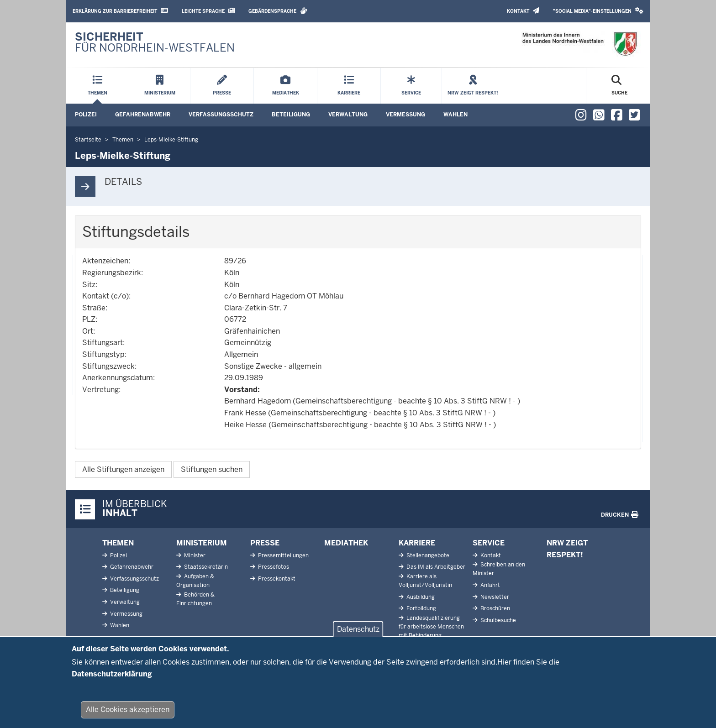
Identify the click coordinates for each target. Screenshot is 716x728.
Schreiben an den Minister (499, 569)
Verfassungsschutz (221, 115)
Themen (118, 543)
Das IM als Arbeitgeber (435, 567)
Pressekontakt (276, 579)
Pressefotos (273, 567)
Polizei (86, 115)
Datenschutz (358, 635)
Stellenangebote (427, 555)
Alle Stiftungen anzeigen (123, 469)
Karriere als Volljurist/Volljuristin (425, 581)
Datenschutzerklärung (112, 679)
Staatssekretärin (205, 567)
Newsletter (494, 597)
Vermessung (405, 115)
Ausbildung (420, 597)
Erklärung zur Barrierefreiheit (120, 11)
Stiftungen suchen (212, 469)
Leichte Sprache (208, 11)
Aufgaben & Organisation (195, 581)
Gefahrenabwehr (143, 115)
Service (489, 543)
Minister (194, 555)
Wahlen (455, 115)
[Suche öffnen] (619, 86)
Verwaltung (348, 115)
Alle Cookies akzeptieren (128, 715)
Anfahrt (490, 585)
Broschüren (495, 608)
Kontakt (523, 11)
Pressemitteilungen (283, 555)
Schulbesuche (498, 620)
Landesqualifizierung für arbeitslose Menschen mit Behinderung (431, 627)
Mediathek (346, 543)
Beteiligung (291, 115)
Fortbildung (421, 608)
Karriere (417, 543)
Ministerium (202, 543)
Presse (265, 543)
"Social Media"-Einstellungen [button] (598, 11)
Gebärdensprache (278, 11)
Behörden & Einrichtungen (195, 599)
